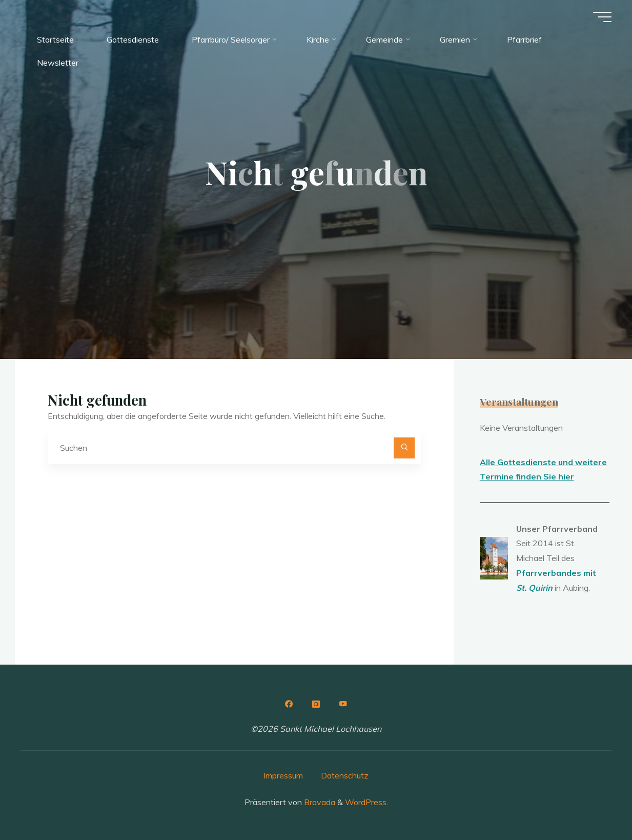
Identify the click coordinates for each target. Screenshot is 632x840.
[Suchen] (404, 448)
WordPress (366, 802)
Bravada (319, 802)
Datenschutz (345, 775)
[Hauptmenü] (602, 17)
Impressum (283, 775)
